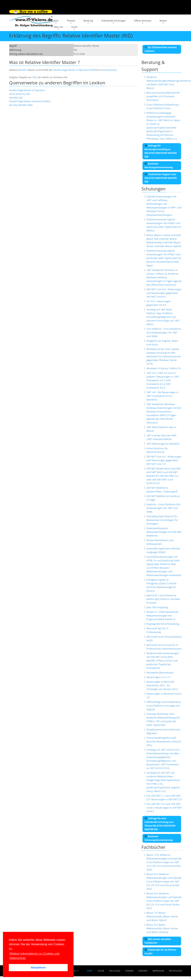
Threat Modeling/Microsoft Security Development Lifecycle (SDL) (164, 741)
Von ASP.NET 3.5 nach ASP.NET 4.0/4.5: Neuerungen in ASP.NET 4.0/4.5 (164, 808)
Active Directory (109, 70)
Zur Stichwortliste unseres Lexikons (161, 49)
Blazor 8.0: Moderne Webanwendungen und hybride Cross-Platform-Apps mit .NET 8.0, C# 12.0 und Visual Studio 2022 (164, 901)
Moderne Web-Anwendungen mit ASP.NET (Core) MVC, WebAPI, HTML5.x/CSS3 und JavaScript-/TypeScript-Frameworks (163, 661)
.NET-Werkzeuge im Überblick (163, 444)
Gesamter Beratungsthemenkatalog (159, 166)
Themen (71, 21)
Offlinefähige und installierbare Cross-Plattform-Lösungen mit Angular (164, 706)
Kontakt (143, 971)
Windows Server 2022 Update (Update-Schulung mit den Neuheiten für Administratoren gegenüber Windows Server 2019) (164, 356)
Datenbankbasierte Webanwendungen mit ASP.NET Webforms (164, 532)
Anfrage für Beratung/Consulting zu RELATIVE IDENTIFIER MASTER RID (161, 151)
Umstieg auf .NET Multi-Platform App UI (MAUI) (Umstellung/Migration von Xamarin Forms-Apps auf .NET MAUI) (163, 317)
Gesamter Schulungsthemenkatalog (159, 838)
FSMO (93, 70)
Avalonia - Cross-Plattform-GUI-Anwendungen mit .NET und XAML (164, 508)
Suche (74, 27)
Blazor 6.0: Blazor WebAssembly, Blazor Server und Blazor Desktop (162, 928)
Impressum (158, 971)
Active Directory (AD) (20, 94)
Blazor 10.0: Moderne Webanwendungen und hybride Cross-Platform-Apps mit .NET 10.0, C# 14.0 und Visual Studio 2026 (164, 862)
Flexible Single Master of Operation (71, 70)
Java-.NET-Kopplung (157, 607)
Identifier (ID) (16, 98)
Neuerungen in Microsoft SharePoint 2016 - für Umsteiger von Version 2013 (162, 685)
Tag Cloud (115, 971)
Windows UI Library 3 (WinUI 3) (164, 368)
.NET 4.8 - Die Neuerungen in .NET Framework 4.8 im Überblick (162, 396)
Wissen (163, 21)
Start (56, 21)
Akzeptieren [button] (38, 968)
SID (34, 77)
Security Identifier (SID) (21, 105)
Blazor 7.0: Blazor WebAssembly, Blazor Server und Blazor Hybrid (162, 916)
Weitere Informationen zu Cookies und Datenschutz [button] (34, 956)
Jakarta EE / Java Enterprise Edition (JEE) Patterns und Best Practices (163, 599)
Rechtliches (176, 971)
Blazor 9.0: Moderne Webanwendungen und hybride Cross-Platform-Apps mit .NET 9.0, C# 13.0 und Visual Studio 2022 (164, 881)
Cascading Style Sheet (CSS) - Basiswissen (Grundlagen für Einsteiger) (162, 520)
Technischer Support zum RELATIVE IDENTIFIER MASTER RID (161, 178)
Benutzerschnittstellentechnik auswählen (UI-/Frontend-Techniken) (163, 96)
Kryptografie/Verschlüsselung (163, 624)
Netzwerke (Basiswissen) (160, 673)
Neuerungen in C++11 (158, 677)
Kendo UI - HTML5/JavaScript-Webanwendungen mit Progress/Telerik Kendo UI (163, 616)
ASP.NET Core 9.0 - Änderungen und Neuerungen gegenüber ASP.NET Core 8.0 (164, 293)
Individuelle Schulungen (114, 21)
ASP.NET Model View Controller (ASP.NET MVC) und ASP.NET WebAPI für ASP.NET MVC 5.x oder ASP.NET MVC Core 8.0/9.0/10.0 (164, 476)
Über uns (58, 27)
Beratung (88, 21)
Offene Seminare (143, 21)
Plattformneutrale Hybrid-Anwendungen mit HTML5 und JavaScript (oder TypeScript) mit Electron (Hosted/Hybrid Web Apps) (164, 258)
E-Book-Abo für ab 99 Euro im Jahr (160, 952)
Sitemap (130, 971)
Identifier (23, 70)
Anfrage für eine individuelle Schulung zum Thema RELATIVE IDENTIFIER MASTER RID (160, 824)
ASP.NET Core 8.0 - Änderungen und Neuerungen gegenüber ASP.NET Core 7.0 (164, 460)
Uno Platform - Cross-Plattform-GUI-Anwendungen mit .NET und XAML (164, 332)
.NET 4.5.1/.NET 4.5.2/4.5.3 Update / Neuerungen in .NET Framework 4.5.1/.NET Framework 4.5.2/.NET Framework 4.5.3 (163, 380)
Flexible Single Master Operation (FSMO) (30, 101)
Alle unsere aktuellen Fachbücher (158, 941)
